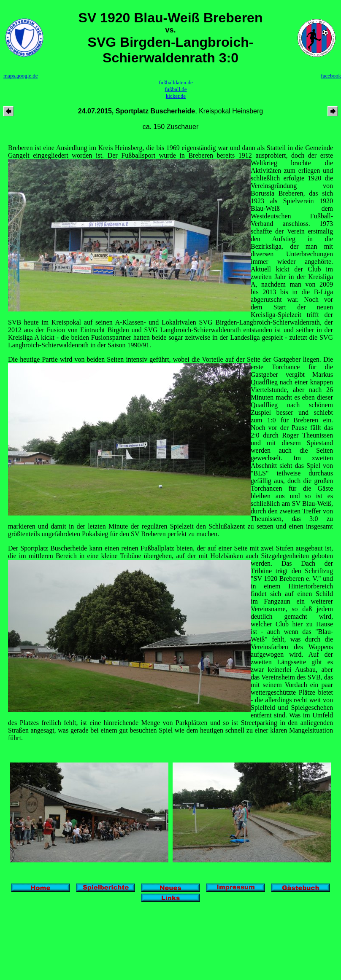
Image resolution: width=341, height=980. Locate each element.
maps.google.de (21, 76)
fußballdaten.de (176, 82)
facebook (331, 76)
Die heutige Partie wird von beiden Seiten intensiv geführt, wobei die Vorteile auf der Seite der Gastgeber (156, 359)
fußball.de (176, 89)
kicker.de (176, 96)
